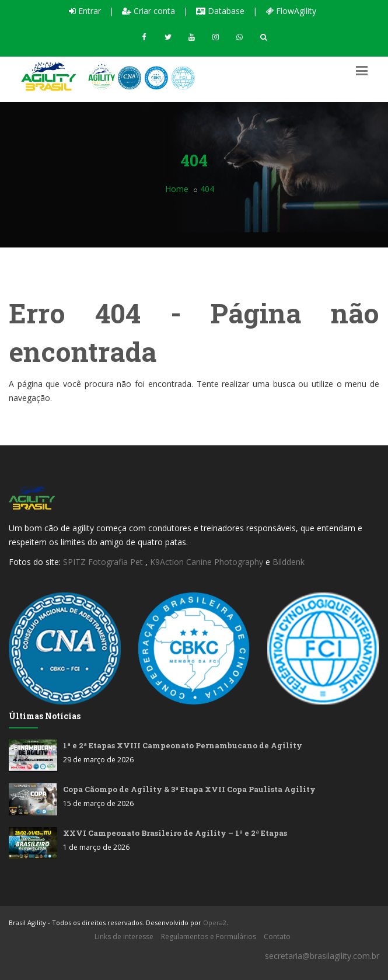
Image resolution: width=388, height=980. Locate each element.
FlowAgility (291, 11)
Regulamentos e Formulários (209, 937)
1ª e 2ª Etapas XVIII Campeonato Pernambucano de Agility (183, 745)
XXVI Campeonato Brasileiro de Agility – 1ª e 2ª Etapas (175, 833)
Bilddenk (289, 562)
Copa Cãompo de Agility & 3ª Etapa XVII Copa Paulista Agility (189, 789)
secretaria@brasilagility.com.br (322, 956)
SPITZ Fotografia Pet (104, 562)
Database (220, 11)
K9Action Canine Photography (207, 562)
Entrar (85, 11)
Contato (277, 937)
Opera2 (215, 923)
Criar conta (148, 11)
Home (177, 189)
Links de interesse (124, 937)
